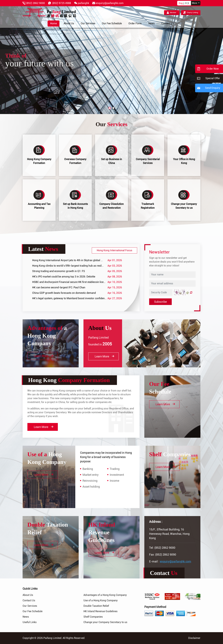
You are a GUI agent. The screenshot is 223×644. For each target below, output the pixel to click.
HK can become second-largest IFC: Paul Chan (59, 287)
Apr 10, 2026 (115, 282)
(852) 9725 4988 (62, 3)
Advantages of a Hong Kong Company (105, 595)
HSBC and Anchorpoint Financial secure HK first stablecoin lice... (69, 282)
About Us (28, 595)
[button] (110, 108)
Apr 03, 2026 (115, 266)
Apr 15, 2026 (115, 287)
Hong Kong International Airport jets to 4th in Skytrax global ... (67, 260)
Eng (181, 3)
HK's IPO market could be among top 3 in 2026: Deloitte (64, 277)
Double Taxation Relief (96, 606)
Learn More (43, 356)
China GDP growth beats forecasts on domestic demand (64, 293)
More (195, 3)
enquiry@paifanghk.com (110, 3)
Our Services (30, 606)
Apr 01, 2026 (115, 260)
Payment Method (155, 607)
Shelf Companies (93, 617)
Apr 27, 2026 (115, 298)
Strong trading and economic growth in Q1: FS (59, 271)
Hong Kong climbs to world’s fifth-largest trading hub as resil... (68, 266)
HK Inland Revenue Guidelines (100, 611)
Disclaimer (194, 638)
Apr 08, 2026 (115, 277)
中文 (187, 3)
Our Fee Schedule (33, 611)
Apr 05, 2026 (115, 271)
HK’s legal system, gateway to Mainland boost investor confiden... (69, 298)
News (26, 617)
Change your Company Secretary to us (105, 622)
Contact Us (29, 600)
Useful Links (30, 622)
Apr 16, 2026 (115, 293)
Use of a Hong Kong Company (101, 600)
